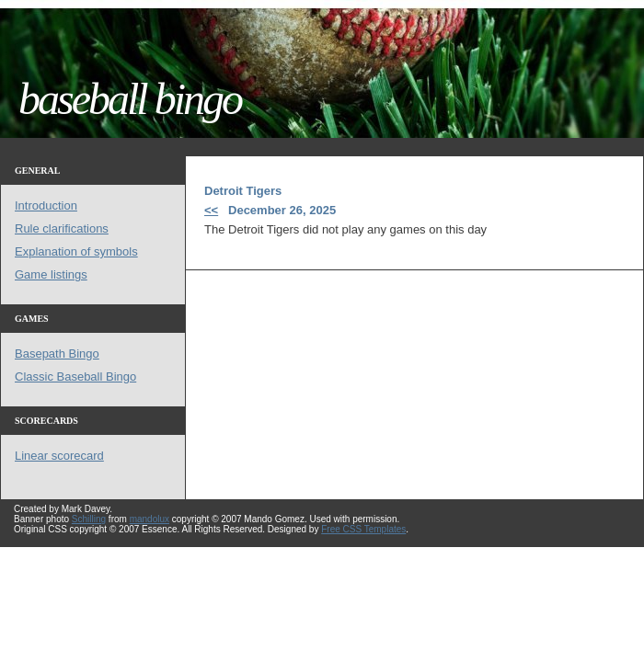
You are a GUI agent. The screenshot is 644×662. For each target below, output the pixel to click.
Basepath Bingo (57, 354)
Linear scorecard (59, 456)
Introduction (46, 205)
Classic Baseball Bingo (75, 377)
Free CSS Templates (363, 529)
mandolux (149, 519)
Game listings (51, 274)
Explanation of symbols (76, 251)
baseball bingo (130, 99)
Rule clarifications (62, 228)
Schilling (89, 519)
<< (211, 210)
